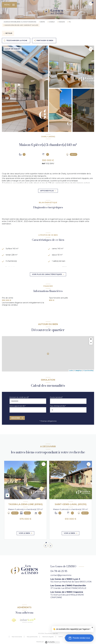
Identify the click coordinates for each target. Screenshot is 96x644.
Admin (61, 637)
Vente (42, 22)
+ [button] (91, 339)
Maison (62, 22)
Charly (52, 22)
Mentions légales (48, 637)
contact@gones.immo (61, 575)
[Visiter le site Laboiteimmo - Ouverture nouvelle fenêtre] (52, 642)
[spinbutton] (68, 410)
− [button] (91, 343)
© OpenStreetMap (88, 371)
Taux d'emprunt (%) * (58, 406)
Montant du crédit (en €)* (19, 397)
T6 (70, 22)
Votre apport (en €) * (17, 406)
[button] (50, 546)
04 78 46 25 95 (59, 571)
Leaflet (71, 371)
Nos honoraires (17, 637)
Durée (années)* (56, 397)
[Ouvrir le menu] (9, 5)
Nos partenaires (32, 637)
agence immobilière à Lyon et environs (20, 22)
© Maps (78, 371)
